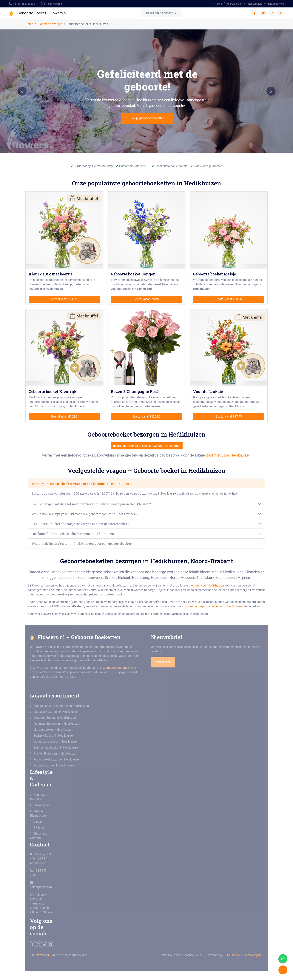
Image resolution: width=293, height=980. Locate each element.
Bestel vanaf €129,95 (146, 417)
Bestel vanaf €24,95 (146, 299)
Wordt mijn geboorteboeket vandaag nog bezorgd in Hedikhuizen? (81, 484)
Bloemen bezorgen (50, 24)
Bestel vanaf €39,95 (64, 417)
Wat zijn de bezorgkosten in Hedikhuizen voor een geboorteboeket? (82, 544)
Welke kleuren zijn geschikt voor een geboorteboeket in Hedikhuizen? (84, 514)
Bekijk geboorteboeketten (147, 118)
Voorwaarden (234, 4)
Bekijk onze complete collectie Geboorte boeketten (147, 446)
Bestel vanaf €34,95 (64, 299)
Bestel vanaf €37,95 (229, 417)
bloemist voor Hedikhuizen (206, 585)
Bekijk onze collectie (160, 13)
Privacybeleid (255, 4)
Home (218, 4)
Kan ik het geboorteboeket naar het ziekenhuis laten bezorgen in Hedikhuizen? (91, 504)
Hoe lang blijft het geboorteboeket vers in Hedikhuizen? (74, 534)
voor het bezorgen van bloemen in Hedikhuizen (213, 606)
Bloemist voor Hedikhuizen (228, 455)
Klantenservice (275, 4)
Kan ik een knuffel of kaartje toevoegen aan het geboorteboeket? (80, 524)
